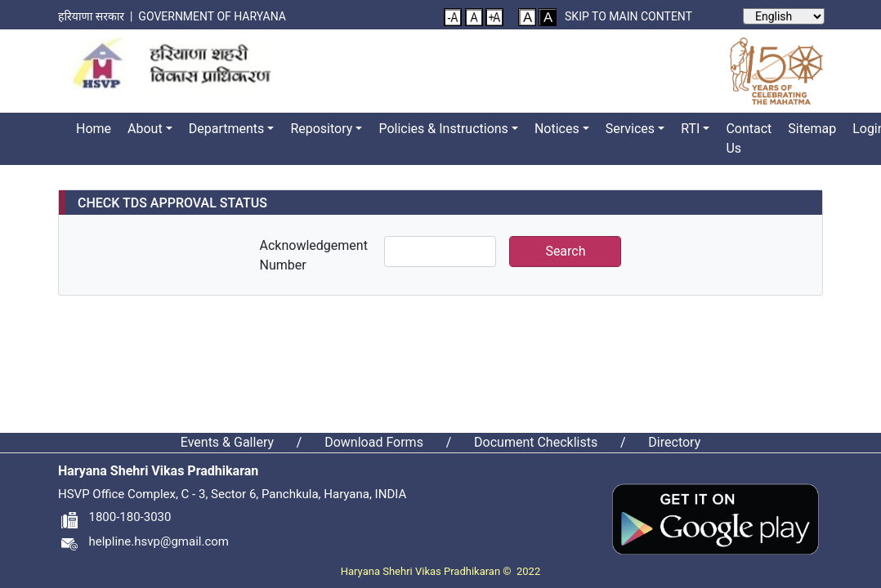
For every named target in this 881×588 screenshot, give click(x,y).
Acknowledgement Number (314, 255)
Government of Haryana (213, 16)
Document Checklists (536, 442)
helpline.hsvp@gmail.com (143, 541)
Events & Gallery (227, 442)
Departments (227, 129)
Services (630, 129)
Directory (674, 442)
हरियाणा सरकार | (98, 16)
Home (94, 129)
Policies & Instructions (443, 129)
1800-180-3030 (114, 517)
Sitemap (812, 129)
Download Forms (374, 442)
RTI (690, 129)
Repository (321, 129)
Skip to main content (628, 16)
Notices (557, 129)
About (145, 129)
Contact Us (749, 138)
